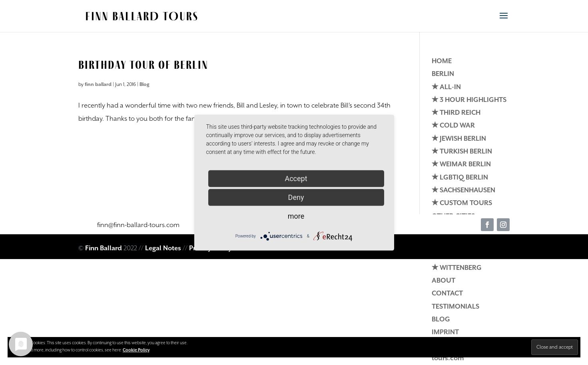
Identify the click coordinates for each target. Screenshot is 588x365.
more (296, 216)
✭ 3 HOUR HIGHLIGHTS (469, 100)
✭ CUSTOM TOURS (462, 203)
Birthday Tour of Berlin (143, 65)
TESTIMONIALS (455, 307)
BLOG (441, 320)
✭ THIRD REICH (456, 113)
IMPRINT (445, 332)
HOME (442, 61)
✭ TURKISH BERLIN (462, 152)
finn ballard (98, 85)
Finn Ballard (104, 248)
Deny (296, 197)
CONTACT (447, 294)
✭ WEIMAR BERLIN (461, 165)
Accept (296, 178)
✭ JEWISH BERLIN (459, 139)
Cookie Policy (136, 350)
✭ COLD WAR (453, 126)
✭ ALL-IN (446, 87)
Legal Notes (163, 248)
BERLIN (443, 74)
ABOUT (443, 281)
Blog (145, 85)
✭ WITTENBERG (457, 268)
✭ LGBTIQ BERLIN (460, 178)
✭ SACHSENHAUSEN (463, 190)
